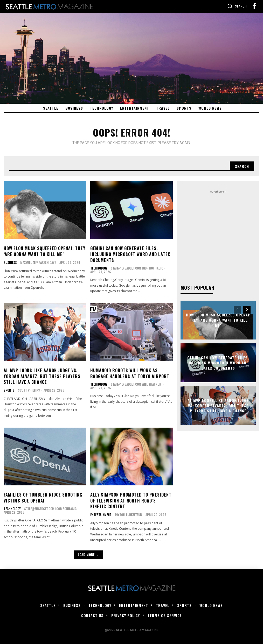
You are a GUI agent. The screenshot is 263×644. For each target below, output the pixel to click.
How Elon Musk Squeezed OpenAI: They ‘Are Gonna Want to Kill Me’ (44, 251)
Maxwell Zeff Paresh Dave (38, 262)
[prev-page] (237, 310)
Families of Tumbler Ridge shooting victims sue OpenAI (43, 497)
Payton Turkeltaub (128, 514)
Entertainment (101, 514)
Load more (88, 554)
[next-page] (247, 310)
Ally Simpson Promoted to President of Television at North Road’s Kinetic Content (131, 500)
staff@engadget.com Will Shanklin (136, 384)
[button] (237, 6)
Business (10, 262)
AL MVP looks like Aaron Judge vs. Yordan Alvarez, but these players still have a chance (42, 376)
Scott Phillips (29, 390)
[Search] (242, 166)
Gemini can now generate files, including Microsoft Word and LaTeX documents (130, 254)
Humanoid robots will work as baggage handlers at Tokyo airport (130, 373)
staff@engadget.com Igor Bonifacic (137, 268)
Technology (99, 268)
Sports (9, 390)
